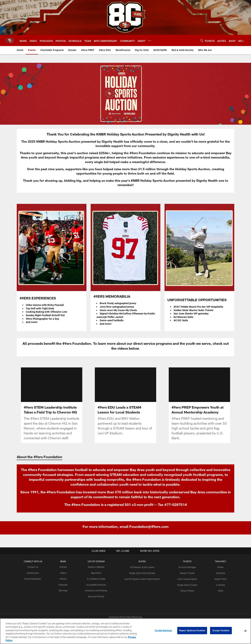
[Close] (245, 631)
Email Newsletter (35, 578)
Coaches (218, 584)
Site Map (64, 590)
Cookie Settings (163, 631)
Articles (64, 567)
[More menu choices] (150, 41)
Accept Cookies (221, 631)
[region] (125, 631)
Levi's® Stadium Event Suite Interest (142, 578)
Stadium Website (97, 567)
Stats (218, 590)
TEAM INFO (218, 561)
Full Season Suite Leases (142, 567)
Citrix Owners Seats (186, 578)
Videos (64, 573)
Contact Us (35, 567)
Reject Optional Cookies (192, 631)
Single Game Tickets (186, 584)
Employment (35, 573)
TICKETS (186, 561)
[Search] (202, 41)
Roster (218, 567)
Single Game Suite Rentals (142, 573)
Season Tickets (186, 573)
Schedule (218, 573)
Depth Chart (218, 578)
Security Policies (97, 596)
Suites (142, 561)
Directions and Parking (97, 590)
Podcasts (64, 584)
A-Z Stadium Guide (97, 578)
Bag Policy (97, 573)
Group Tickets (186, 590)
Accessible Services (97, 584)
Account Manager (186, 567)
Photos (64, 578)
